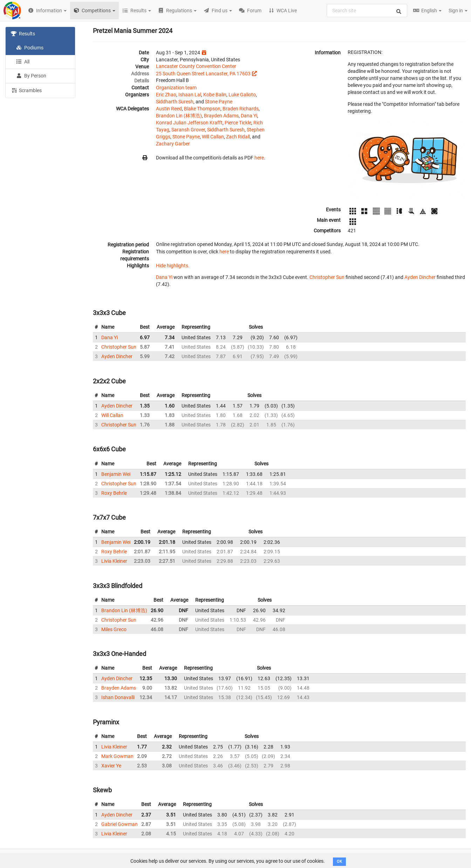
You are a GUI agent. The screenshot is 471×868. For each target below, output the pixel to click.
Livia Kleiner (114, 561)
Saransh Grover (188, 130)
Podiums (30, 48)
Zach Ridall (238, 137)
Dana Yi (249, 116)
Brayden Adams (221, 116)
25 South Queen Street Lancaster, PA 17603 (203, 74)
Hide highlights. (173, 266)
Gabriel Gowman (120, 824)
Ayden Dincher (420, 277)
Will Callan (213, 137)
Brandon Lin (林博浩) (179, 116)
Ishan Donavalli (118, 697)
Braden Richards (241, 109)
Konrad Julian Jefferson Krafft (189, 123)
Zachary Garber (173, 144)
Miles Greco (114, 629)
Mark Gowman (117, 756)
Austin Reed (169, 109)
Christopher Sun (327, 277)
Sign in (458, 11)
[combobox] (367, 11)
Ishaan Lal (190, 95)
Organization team (176, 88)
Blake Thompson (202, 109)
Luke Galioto (242, 95)
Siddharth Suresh (175, 102)
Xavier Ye (111, 766)
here (259, 158)
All (23, 62)
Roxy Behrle (114, 493)
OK (339, 862)
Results (23, 34)
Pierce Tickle (238, 123)
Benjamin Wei (116, 474)
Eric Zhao (166, 95)
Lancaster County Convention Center (196, 66)
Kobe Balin (215, 95)
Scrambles (26, 90)
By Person (31, 76)
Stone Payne (219, 102)
